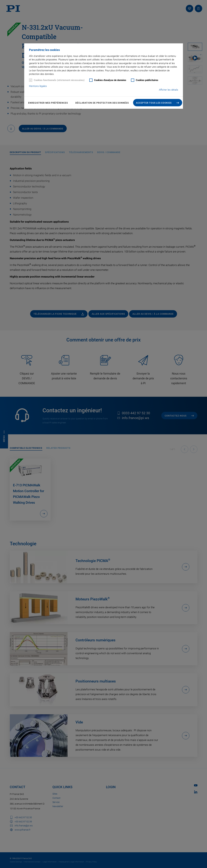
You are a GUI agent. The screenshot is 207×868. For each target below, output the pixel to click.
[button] (158, 103)
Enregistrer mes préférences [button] (48, 103)
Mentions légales (38, 86)
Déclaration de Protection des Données (102, 103)
